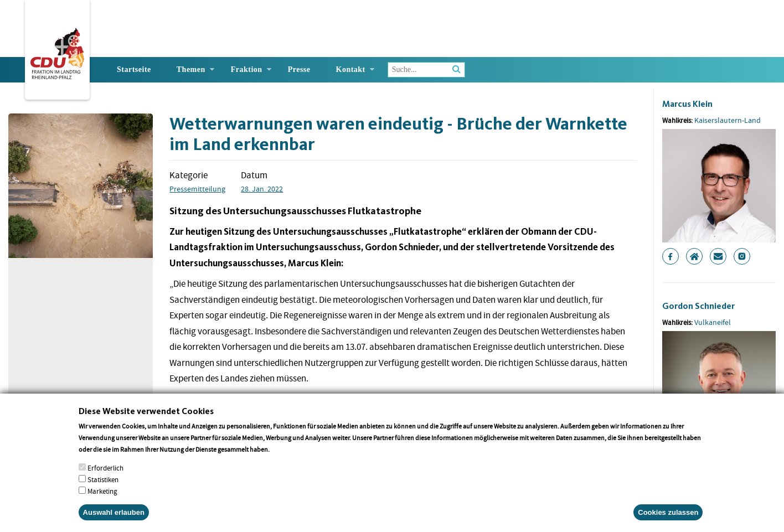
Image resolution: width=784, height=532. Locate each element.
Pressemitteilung (197, 189)
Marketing (102, 497)
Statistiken (103, 486)
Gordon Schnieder (698, 306)
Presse (299, 69)
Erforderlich (105, 474)
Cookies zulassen (668, 518)
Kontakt (351, 69)
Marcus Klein (687, 104)
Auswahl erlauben (114, 518)
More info (285, 455)
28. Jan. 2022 (262, 189)
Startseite (134, 69)
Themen (191, 69)
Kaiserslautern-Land (728, 120)
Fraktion (247, 69)
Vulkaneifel (713, 322)
